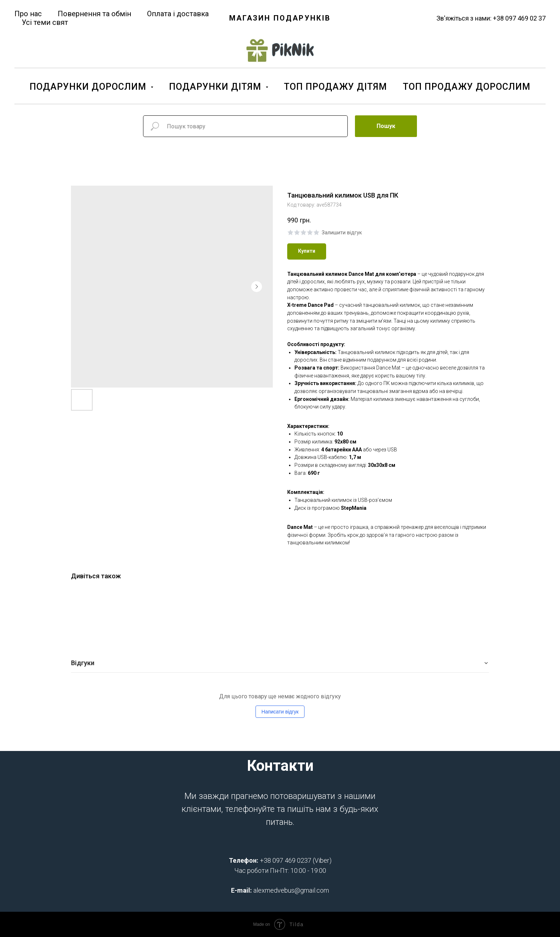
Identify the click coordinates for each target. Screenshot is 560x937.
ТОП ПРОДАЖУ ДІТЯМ (335, 87)
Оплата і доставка (178, 14)
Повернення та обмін (94, 14)
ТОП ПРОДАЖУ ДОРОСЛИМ (467, 87)
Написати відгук (280, 712)
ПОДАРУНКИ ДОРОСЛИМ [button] (89, 87)
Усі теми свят (45, 22)
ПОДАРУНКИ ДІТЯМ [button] (216, 87)
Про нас (28, 14)
